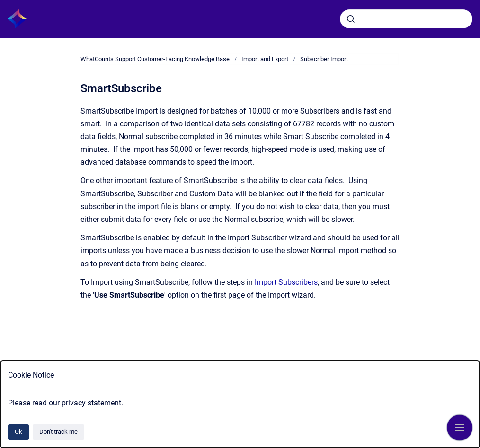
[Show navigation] (460, 428)
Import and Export (265, 59)
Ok (18, 432)
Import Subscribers (286, 282)
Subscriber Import (324, 59)
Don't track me (58, 432)
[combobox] (406, 19)
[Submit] (351, 19)
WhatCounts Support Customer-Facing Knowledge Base (155, 59)
